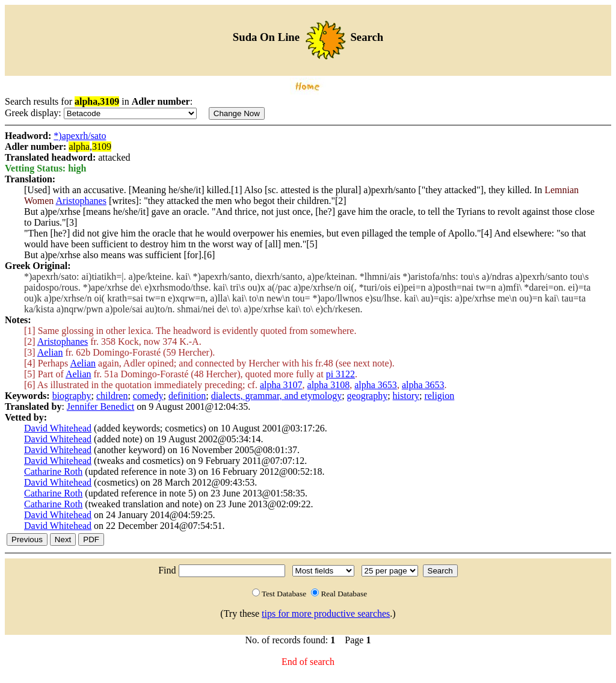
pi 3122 (340, 374)
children (112, 396)
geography (368, 396)
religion (440, 396)
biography (72, 396)
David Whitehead (58, 428)
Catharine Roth (53, 471)
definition (187, 396)
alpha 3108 (329, 385)
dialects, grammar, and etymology (277, 396)
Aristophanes (81, 201)
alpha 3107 (281, 385)
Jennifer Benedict (100, 406)
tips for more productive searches (326, 613)
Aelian (50, 352)
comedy (148, 396)
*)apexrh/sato (80, 136)
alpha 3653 (376, 385)
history (406, 396)
